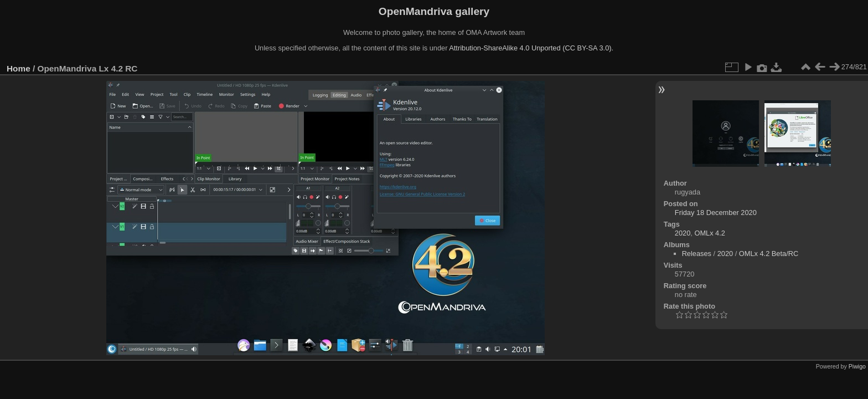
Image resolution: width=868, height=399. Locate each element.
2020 (683, 233)
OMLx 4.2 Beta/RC (769, 254)
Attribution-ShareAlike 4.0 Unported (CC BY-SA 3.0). (531, 48)
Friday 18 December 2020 (716, 213)
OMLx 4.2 (709, 233)
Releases (697, 254)
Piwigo (857, 366)
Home (19, 68)
